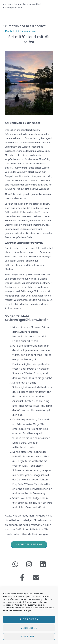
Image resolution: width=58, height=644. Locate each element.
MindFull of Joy (13, 31)
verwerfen (29, 628)
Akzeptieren (29, 619)
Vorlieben (29, 637)
